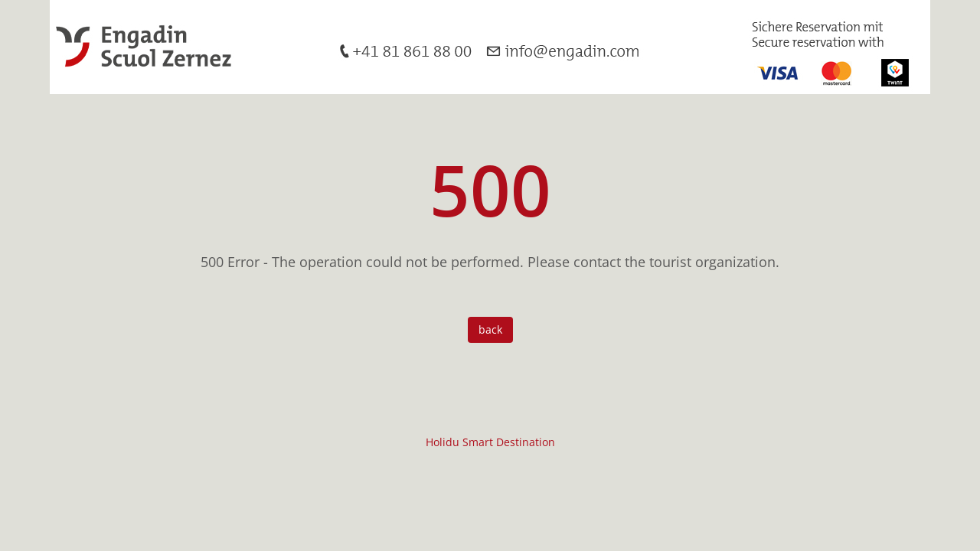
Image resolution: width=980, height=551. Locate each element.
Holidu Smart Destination (490, 442)
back (490, 329)
